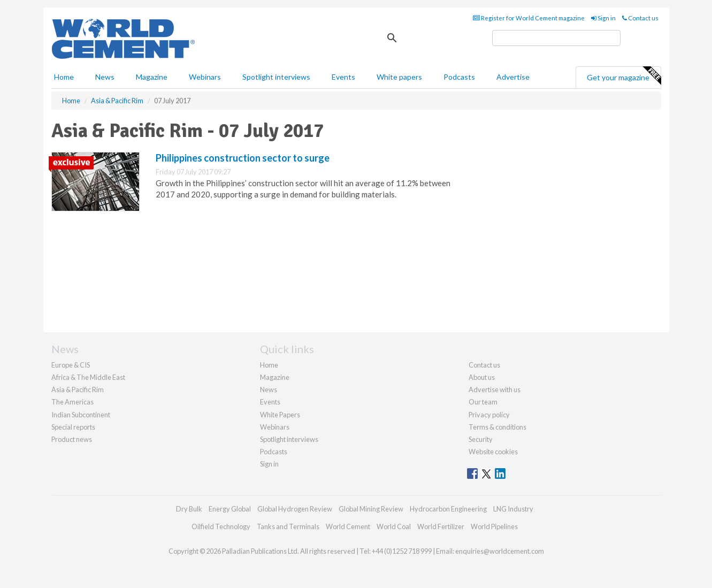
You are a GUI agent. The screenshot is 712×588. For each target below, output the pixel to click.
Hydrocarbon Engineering (448, 509)
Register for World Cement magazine (529, 18)
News (269, 390)
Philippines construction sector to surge (243, 158)
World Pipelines (494, 526)
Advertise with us (495, 390)
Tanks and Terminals (288, 526)
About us (482, 377)
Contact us (640, 18)
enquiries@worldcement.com (500, 551)
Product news (72, 439)
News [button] (105, 77)
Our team (483, 402)
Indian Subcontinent (81, 415)
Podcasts (459, 77)
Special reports (73, 427)
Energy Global (230, 509)
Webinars (205, 77)
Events (343, 77)
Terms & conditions (497, 427)
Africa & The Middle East (88, 377)
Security (481, 439)
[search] (556, 38)
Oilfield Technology (221, 526)
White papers (399, 77)
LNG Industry (513, 509)
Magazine (152, 77)
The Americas (72, 402)
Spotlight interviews (276, 77)
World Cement (348, 526)
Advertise (513, 77)
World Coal (394, 526)
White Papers (280, 415)
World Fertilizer (441, 526)
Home (64, 77)
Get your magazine (624, 76)
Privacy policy (489, 415)
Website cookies (493, 452)
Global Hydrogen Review (295, 509)
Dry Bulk (189, 509)
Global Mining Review (371, 509)
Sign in (603, 18)
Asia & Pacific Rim (78, 390)
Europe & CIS (71, 365)
